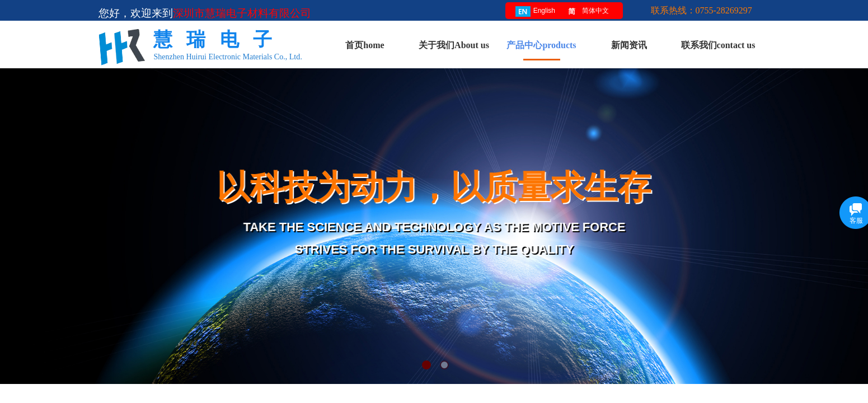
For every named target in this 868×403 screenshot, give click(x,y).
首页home (365, 45)
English (535, 11)
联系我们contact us (718, 45)
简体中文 (587, 11)
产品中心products (541, 45)
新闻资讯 (629, 45)
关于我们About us (454, 45)
